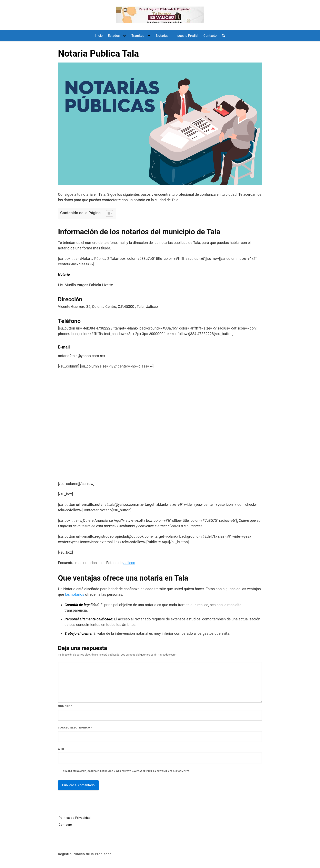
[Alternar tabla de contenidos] (107, 213)
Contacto (210, 36)
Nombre (65, 706)
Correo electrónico (75, 728)
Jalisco (129, 563)
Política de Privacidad (75, 818)
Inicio (99, 36)
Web (61, 749)
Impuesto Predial (186, 36)
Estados (114, 36)
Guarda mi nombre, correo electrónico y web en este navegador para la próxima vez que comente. (126, 771)
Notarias (162, 36)
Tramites (138, 36)
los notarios (74, 594)
